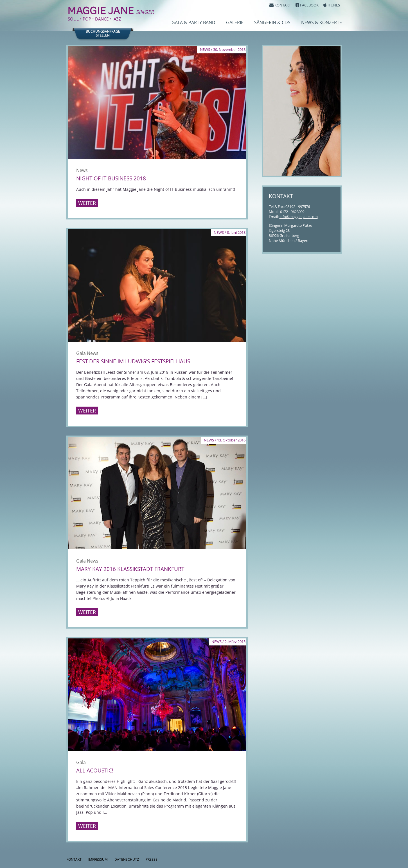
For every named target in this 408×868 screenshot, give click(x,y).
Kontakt (74, 859)
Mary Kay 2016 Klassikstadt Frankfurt (130, 569)
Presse (152, 859)
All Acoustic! (95, 770)
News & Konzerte (322, 22)
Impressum (98, 859)
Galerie (235, 22)
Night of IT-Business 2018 (111, 178)
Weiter (87, 203)
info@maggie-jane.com (299, 217)
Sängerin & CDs (272, 22)
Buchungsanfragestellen (103, 33)
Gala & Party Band (193, 22)
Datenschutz (127, 859)
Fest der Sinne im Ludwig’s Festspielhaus (133, 361)
